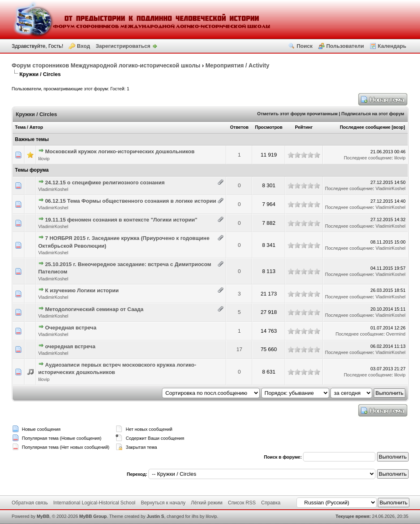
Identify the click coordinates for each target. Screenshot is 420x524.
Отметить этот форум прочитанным (298, 114)
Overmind (396, 334)
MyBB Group (93, 516)
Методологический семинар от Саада (94, 309)
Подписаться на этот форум (373, 114)
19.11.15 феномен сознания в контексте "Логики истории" (121, 220)
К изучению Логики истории (82, 290)
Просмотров (268, 127)
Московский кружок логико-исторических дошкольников (120, 151)
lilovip (44, 159)
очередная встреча (70, 346)
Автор (36, 127)
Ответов (239, 127)
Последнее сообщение (365, 127)
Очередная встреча (71, 328)
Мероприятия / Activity (237, 65)
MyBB (43, 516)
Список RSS (242, 503)
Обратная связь (30, 503)
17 (239, 349)
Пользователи (345, 46)
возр (398, 127)
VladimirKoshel (53, 189)
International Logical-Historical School (94, 503)
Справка (271, 503)
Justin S (156, 516)
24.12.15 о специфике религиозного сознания (105, 183)
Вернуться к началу (163, 503)
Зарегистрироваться (123, 46)
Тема (20, 127)
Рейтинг (304, 127)
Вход (83, 46)
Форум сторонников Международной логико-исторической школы (106, 65)
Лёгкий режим (207, 503)
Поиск (304, 46)
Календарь (392, 46)
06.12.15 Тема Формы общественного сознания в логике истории (130, 201)
